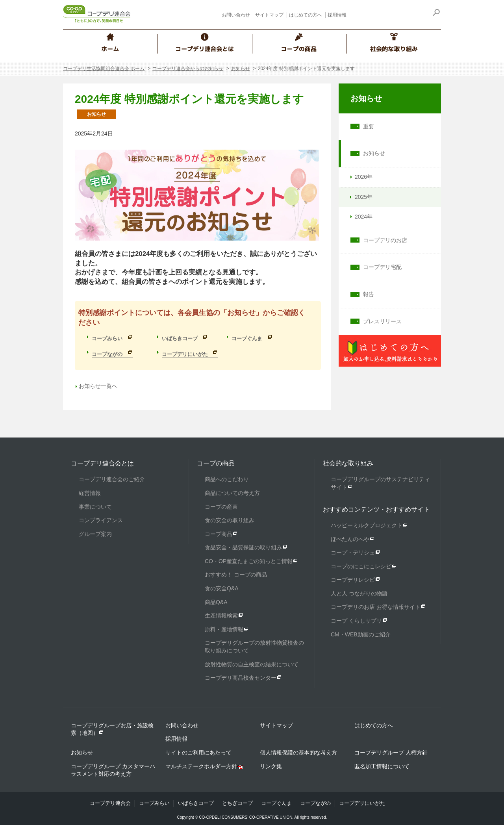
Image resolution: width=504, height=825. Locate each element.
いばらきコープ (196, 803)
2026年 (360, 177)
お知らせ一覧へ (98, 386)
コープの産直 (221, 507)
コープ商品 (219, 534)
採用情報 (337, 15)
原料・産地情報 (224, 629)
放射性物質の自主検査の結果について (252, 664)
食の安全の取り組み (230, 520)
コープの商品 (216, 463)
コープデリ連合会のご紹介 (112, 479)
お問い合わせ (236, 15)
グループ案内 (95, 534)
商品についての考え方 (232, 493)
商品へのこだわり (227, 479)
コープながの (315, 803)
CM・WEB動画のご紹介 (361, 634)
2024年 (360, 217)
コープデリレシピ (353, 580)
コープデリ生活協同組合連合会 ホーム (104, 69)
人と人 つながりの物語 (359, 593)
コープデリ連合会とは (102, 463)
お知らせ (241, 69)
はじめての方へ (306, 15)
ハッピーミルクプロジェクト (367, 525)
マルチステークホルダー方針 (201, 766)
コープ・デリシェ (353, 552)
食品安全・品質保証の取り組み (243, 547)
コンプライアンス (101, 520)
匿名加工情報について (382, 766)
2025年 (360, 197)
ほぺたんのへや (350, 539)
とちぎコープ (237, 803)
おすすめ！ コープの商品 (236, 575)
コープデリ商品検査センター (241, 678)
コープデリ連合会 (110, 803)
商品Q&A (216, 602)
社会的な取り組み (348, 463)
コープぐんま (276, 803)
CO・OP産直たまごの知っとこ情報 (249, 561)
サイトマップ (269, 15)
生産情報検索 (221, 616)
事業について (95, 507)
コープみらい (154, 803)
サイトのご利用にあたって (198, 753)
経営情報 (90, 493)
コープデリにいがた (362, 803)
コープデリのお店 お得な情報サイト (376, 607)
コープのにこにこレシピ (361, 566)
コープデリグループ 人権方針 (391, 753)
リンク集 (271, 766)
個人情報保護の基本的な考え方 (298, 753)
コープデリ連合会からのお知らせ (188, 69)
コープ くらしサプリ (356, 621)
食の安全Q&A (222, 588)
